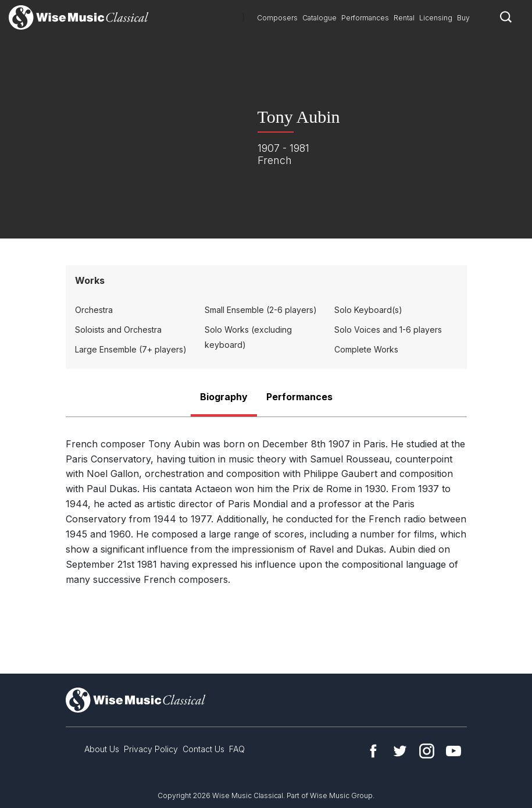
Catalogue (319, 18)
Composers (277, 18)
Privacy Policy (151, 749)
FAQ (237, 749)
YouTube (454, 751)
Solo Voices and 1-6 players (388, 330)
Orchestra (94, 310)
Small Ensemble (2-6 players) (261, 310)
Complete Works (366, 349)
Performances (365, 18)
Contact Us (203, 749)
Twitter (400, 751)
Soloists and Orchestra (118, 330)
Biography (224, 397)
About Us (102, 749)
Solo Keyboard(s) (368, 310)
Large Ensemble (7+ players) (131, 349)
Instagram (427, 751)
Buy (463, 18)
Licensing (436, 18)
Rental (404, 18)
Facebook (373, 751)
